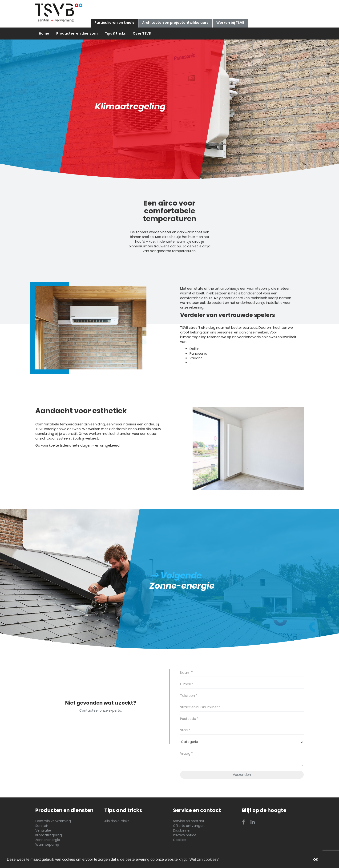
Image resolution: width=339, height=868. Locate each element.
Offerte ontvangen (189, 826)
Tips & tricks (115, 33)
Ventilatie (43, 830)
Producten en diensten (77, 33)
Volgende (177, 575)
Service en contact (189, 821)
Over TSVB (142, 33)
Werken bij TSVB (230, 23)
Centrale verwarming (53, 821)
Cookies (180, 840)
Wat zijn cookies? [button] (204, 859)
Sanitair (42, 826)
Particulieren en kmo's (114, 23)
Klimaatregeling (49, 835)
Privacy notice (185, 835)
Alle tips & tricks (117, 821)
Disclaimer (182, 830)
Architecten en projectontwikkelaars (175, 23)
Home (44, 33)
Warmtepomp (47, 844)
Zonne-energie (48, 840)
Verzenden (242, 775)
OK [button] (316, 860)
